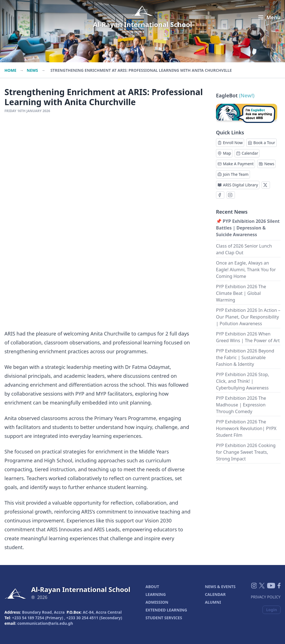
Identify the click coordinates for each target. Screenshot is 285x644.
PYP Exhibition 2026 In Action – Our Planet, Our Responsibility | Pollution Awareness (248, 317)
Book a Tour (261, 143)
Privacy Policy (266, 597)
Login (272, 610)
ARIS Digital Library (238, 185)
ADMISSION (157, 602)
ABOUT (152, 587)
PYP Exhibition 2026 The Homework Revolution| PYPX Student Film (246, 428)
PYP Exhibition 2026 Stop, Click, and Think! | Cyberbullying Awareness (243, 381)
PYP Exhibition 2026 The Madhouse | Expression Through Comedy (241, 405)
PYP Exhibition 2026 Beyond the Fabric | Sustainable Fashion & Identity (245, 357)
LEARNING (156, 594)
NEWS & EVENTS (220, 587)
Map (224, 153)
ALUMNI (213, 602)
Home (10, 70)
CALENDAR (215, 594)
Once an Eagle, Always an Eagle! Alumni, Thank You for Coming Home (246, 270)
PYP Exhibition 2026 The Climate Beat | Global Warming (241, 293)
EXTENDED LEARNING (166, 610)
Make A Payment (235, 164)
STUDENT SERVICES (164, 618)
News (32, 70)
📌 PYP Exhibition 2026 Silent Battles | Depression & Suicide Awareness (248, 228)
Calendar (247, 153)
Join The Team (233, 174)
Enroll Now (230, 143)
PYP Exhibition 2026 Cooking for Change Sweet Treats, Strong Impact (246, 452)
